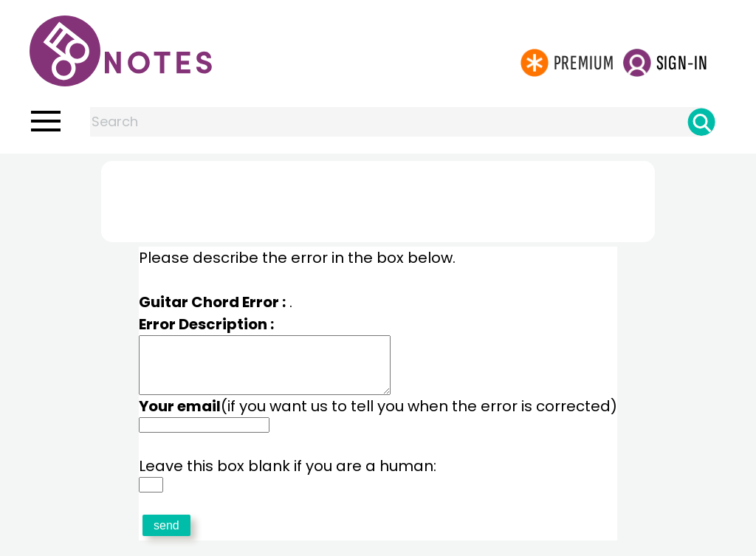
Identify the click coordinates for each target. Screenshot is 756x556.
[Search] (701, 122)
